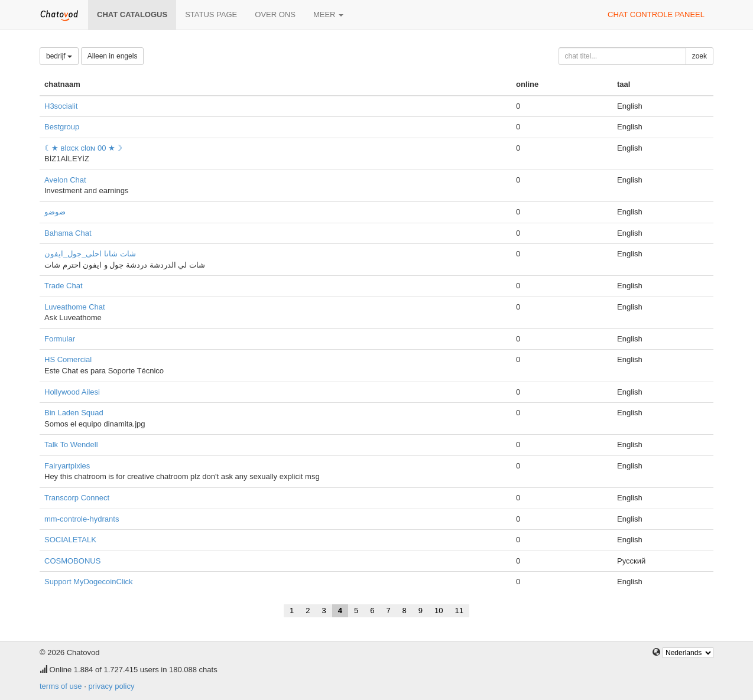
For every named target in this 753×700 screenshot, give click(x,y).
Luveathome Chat (75, 307)
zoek (700, 56)
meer (328, 14)
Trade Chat (64, 286)
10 (439, 611)
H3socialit (61, 106)
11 (459, 611)
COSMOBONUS (72, 561)
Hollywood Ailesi (72, 392)
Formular (60, 339)
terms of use (61, 686)
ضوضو (55, 212)
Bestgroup (62, 127)
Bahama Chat (68, 233)
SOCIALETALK (70, 540)
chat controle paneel (656, 14)
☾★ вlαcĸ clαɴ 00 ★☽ (83, 148)
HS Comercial (68, 359)
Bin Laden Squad (74, 413)
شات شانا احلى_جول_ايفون (90, 254)
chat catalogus (132, 14)
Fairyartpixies (67, 466)
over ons (275, 14)
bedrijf (59, 56)
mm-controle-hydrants (82, 519)
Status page (211, 14)
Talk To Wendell (71, 445)
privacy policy (111, 686)
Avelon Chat (65, 180)
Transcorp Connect (77, 498)
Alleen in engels (113, 56)
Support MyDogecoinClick (89, 582)
